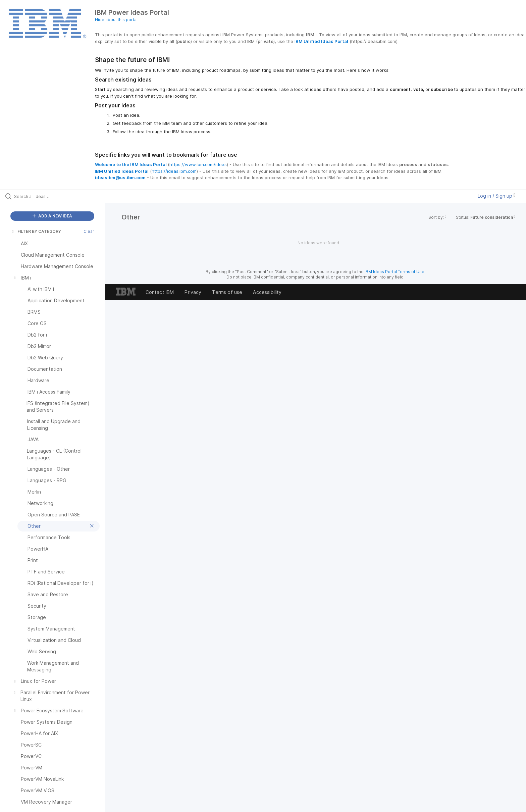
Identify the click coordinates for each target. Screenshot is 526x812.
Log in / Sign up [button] (496, 196)
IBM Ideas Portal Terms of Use (394, 272)
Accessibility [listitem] (267, 292)
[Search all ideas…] (61, 196)
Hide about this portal (116, 20)
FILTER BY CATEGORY (36, 231)
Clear (89, 231)
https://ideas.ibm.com (174, 171)
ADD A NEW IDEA (52, 216)
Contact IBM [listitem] (160, 292)
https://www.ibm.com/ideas (198, 164)
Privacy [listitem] (193, 292)
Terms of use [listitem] (227, 292)
